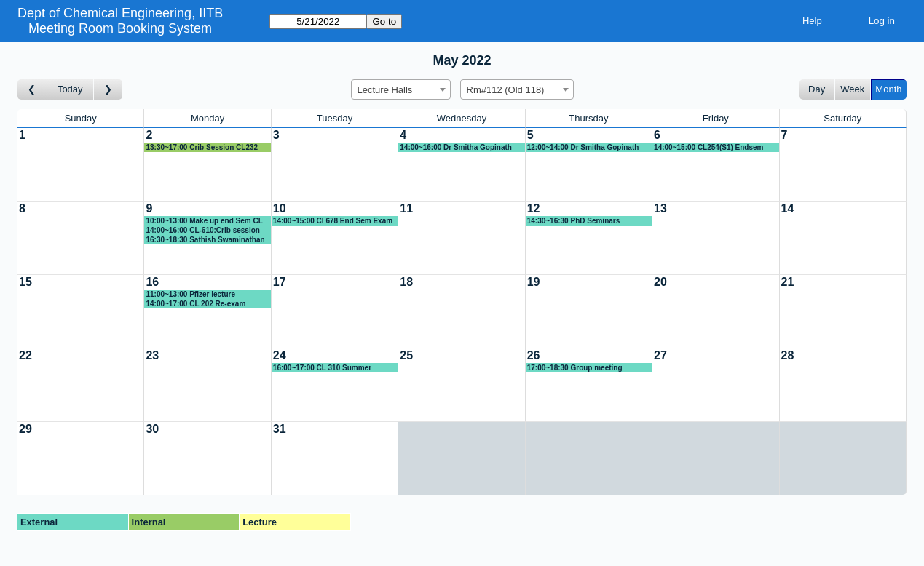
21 (788, 282)
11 (406, 208)
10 (280, 208)
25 (406, 355)
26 (534, 355)
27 (660, 355)
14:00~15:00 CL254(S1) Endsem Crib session (708, 148)
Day (817, 89)
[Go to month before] (32, 90)
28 (788, 355)
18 (406, 282)
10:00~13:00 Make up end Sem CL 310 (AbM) (204, 221)
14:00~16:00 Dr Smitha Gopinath (456, 147)
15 (25, 282)
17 (280, 282)
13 (660, 208)
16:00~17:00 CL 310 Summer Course (322, 368)
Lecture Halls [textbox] (385, 90)
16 (152, 282)
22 (25, 355)
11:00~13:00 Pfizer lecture (190, 294)
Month (888, 89)
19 (534, 282)
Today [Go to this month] (70, 89)
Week (852, 89)
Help (812, 21)
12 (534, 208)
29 (25, 429)
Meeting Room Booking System (120, 28)
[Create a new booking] (80, 164)
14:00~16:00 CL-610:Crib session (202, 230)
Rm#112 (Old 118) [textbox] (506, 90)
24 (280, 355)
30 (152, 429)
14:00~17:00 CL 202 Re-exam (196, 304)
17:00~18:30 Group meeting (575, 368)
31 (280, 429)
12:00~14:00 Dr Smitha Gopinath (583, 147)
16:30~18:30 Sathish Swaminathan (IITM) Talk (205, 240)
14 (788, 208)
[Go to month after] (108, 90)
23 (152, 355)
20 (660, 282)
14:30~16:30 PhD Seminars (574, 221)
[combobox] (401, 89)
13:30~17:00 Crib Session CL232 (202, 147)
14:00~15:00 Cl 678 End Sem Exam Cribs (333, 221)
